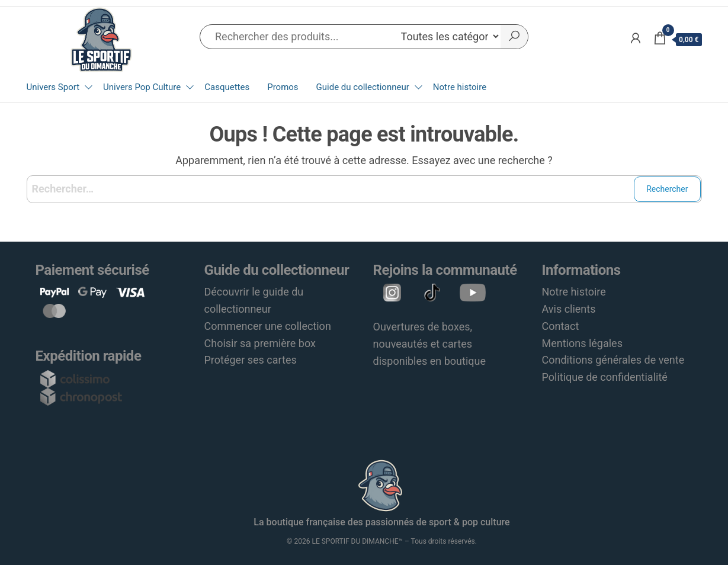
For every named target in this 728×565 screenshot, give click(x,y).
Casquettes (227, 87)
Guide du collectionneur (363, 87)
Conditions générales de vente (613, 360)
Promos (283, 87)
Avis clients (569, 309)
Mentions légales (582, 343)
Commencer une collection (268, 326)
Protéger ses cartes (251, 360)
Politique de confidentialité (605, 377)
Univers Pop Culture (142, 87)
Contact (561, 326)
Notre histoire (460, 87)
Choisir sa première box (260, 343)
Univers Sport (53, 87)
